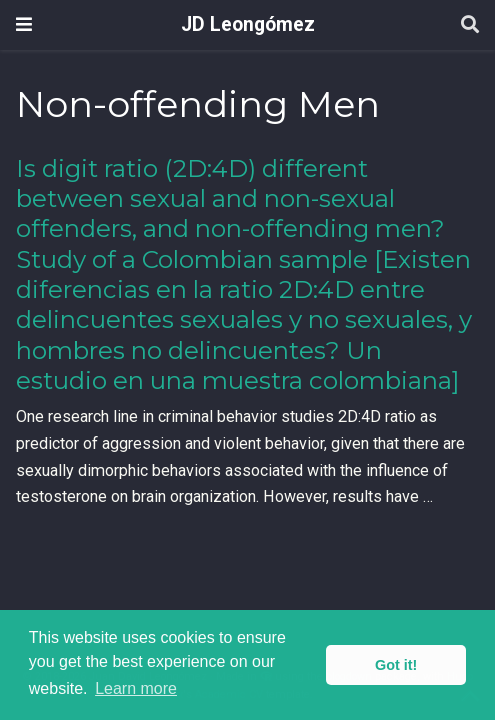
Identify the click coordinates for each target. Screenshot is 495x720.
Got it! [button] (396, 665)
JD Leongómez (248, 24)
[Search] (470, 25)
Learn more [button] (136, 688)
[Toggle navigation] (24, 24)
